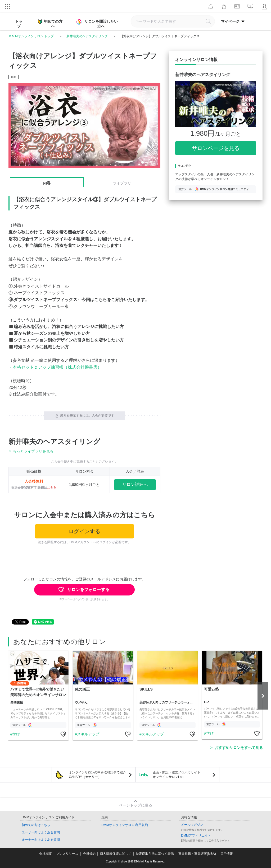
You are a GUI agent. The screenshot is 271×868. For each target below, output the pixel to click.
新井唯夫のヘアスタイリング (87, 36)
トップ (19, 24)
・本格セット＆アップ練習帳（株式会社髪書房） (55, 367)
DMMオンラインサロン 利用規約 (125, 825)
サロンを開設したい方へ (98, 24)
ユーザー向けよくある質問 (41, 832)
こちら (52, 488)
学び (16, 734)
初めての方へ (50, 24)
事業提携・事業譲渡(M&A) (197, 854)
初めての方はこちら (36, 825)
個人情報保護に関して (116, 854)
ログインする (84, 531)
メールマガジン (192, 825)
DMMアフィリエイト (196, 836)
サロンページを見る (216, 148)
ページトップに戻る (135, 805)
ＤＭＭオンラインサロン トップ (31, 36)
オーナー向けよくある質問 (41, 840)
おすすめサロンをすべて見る (239, 748)
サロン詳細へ (135, 484)
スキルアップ (88, 734)
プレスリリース (67, 854)
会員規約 (89, 854)
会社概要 (46, 854)
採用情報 (227, 854)
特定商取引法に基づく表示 (155, 854)
